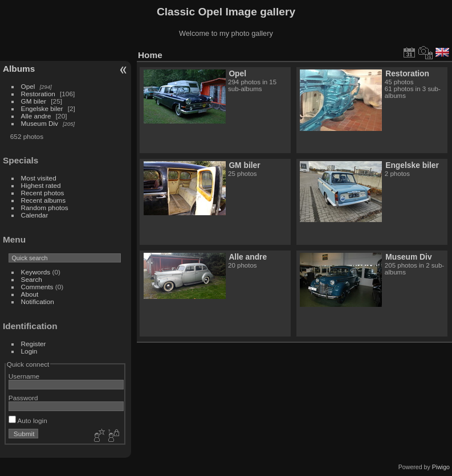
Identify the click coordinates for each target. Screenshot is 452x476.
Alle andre (36, 116)
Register (34, 344)
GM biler (34, 101)
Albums (19, 69)
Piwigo (441, 467)
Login (29, 351)
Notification (38, 301)
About (30, 294)
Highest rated (41, 185)
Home (150, 55)
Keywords (36, 272)
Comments (37, 287)
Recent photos (43, 193)
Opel (28, 86)
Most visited (39, 178)
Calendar (35, 215)
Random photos (45, 208)
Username (24, 376)
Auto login (28, 420)
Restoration (38, 94)
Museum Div (40, 123)
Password (23, 398)
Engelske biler (42, 108)
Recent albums (43, 200)
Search (32, 279)
